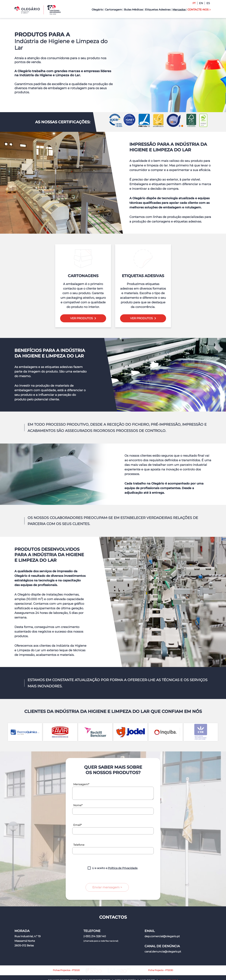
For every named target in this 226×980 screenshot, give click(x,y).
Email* (77, 811)
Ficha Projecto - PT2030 (141, 956)
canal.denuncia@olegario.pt (163, 937)
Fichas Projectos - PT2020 (86, 956)
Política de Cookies (142, 975)
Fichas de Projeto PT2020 (63, 965)
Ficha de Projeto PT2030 (96, 965)
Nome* (78, 791)
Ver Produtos (81, 304)
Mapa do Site (148, 965)
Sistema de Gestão (125, 965)
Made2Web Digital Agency (185, 975)
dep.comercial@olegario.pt (162, 922)
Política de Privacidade (123, 854)
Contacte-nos (168, 965)
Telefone (79, 830)
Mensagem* (81, 770)
